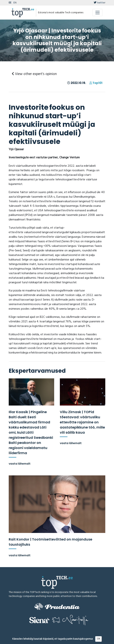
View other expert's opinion (34, 74)
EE (10, 3)
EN (15, 3)
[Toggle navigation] (97, 13)
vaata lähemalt (20, 464)
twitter (100, 3)
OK (99, 639)
